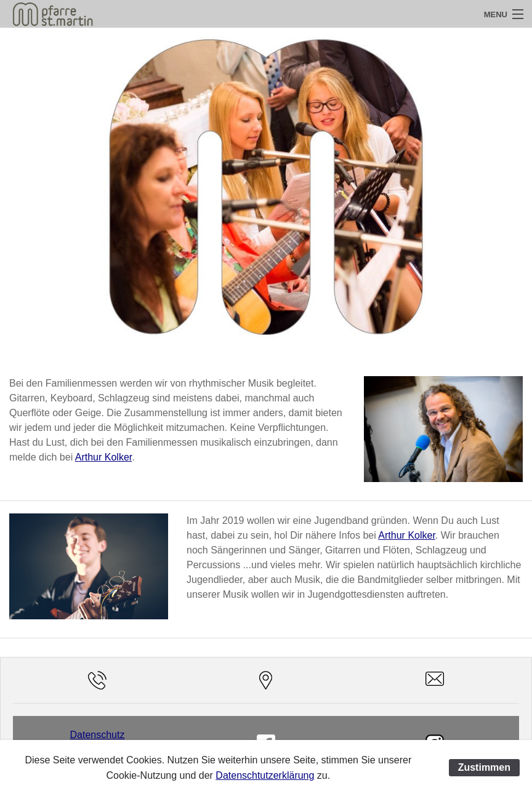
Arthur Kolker (103, 457)
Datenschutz (98, 735)
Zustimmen (484, 767)
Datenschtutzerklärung (265, 775)
